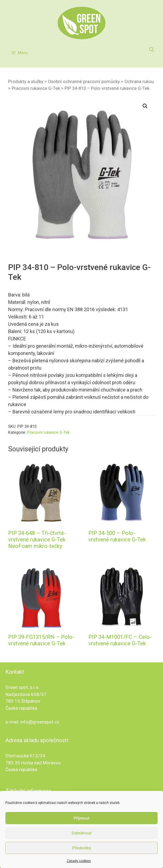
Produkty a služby (26, 82)
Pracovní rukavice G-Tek (36, 88)
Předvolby (81, 848)
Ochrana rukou (139, 82)
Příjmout (81, 818)
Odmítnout (82, 833)
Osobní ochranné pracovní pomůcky (84, 82)
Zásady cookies (79, 861)
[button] (145, 106)
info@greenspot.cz (40, 722)
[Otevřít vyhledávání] (152, 50)
